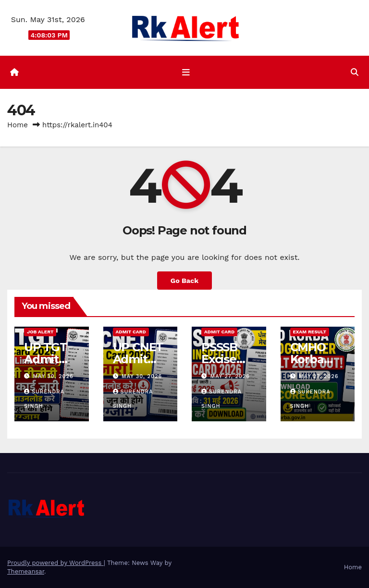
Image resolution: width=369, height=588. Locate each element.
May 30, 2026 (53, 376)
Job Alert (40, 332)
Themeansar (26, 571)
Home (18, 125)
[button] (355, 72)
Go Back (184, 281)
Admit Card (131, 332)
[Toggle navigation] (186, 73)
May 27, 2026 (230, 376)
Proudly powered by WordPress (55, 563)
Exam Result (310, 332)
